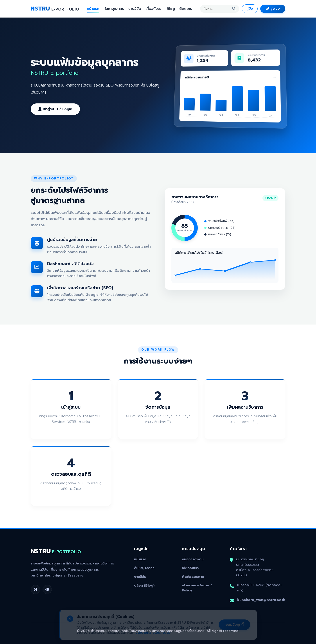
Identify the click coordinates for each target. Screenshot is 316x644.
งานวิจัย (135, 9)
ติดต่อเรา (186, 9)
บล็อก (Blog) (144, 585)
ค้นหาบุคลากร (114, 9)
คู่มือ (250, 9)
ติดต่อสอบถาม (193, 577)
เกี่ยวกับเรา (154, 9)
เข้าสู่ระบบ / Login (55, 109)
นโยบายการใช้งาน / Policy (197, 588)
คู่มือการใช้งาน (193, 559)
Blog (171, 9)
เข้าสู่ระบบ (273, 9)
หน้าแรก (93, 9)
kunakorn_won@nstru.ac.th (261, 600)
